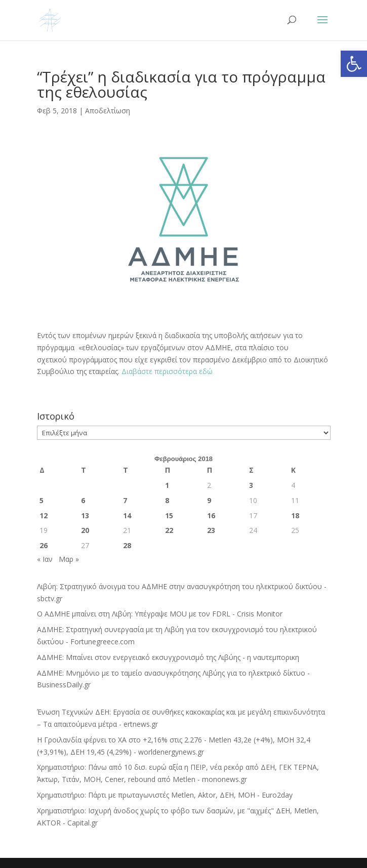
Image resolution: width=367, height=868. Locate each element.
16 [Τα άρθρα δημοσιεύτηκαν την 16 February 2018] (211, 515)
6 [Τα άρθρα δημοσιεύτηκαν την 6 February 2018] (83, 500)
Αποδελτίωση (108, 111)
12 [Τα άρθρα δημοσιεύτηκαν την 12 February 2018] (44, 515)
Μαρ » (69, 559)
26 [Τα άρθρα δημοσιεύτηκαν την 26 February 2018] (44, 545)
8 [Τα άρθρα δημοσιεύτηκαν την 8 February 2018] (167, 500)
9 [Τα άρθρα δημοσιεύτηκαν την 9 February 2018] (209, 500)
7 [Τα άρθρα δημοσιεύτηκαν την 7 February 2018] (125, 500)
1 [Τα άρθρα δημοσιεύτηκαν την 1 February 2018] (167, 485)
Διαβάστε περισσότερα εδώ (168, 371)
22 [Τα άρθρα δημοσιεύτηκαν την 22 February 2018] (169, 530)
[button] (354, 64)
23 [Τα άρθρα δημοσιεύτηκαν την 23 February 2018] (211, 530)
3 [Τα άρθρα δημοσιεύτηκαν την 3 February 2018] (251, 485)
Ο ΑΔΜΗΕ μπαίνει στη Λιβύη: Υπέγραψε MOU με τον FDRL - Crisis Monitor (160, 614)
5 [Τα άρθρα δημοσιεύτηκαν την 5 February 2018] (42, 500)
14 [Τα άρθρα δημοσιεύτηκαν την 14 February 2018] (127, 515)
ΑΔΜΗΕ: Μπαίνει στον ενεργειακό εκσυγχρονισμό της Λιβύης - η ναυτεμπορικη (168, 657)
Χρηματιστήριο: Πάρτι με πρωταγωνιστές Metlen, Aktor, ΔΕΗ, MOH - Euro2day (165, 795)
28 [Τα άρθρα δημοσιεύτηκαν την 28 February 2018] (127, 545)
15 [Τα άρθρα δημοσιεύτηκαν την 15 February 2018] (169, 515)
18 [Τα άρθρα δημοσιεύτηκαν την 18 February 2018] (295, 515)
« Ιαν (45, 559)
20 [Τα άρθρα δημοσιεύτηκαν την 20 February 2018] (85, 530)
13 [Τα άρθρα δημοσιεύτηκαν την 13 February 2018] (85, 515)
